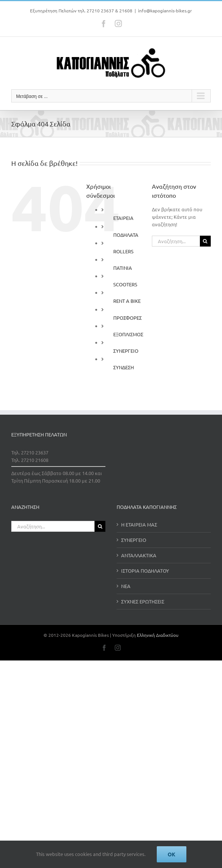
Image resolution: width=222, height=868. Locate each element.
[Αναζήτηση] (205, 241)
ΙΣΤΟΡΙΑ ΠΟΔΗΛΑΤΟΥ (145, 571)
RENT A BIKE (127, 301)
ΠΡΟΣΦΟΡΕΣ (127, 318)
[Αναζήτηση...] (176, 241)
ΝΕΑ (126, 586)
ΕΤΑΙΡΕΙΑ (123, 218)
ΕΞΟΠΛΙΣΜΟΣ (128, 334)
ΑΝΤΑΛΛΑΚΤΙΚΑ (139, 555)
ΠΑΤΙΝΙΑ (123, 268)
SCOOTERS (125, 284)
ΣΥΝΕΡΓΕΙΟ (126, 351)
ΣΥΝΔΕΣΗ (124, 367)
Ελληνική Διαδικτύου (158, 635)
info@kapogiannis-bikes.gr (165, 11)
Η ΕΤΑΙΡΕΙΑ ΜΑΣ (139, 524)
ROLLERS (123, 251)
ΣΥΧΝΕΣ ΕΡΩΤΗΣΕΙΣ (143, 601)
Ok (172, 854)
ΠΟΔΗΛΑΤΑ (126, 235)
